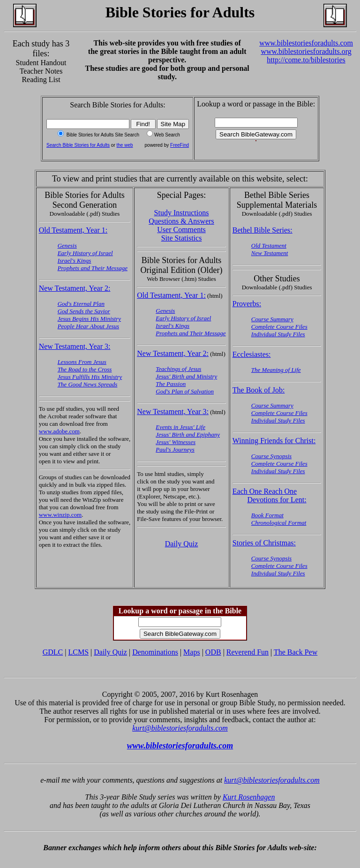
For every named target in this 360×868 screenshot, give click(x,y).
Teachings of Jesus (178, 369)
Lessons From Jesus (82, 362)
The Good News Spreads (88, 384)
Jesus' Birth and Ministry (186, 376)
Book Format (267, 515)
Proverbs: (247, 304)
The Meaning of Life (276, 370)
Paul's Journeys (175, 449)
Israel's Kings (75, 260)
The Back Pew (296, 652)
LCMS (78, 652)
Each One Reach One (265, 491)
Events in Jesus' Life (180, 427)
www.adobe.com (59, 431)
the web (125, 145)
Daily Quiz (182, 544)
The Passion (171, 384)
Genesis (67, 245)
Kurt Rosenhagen (249, 797)
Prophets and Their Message (93, 268)
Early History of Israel (85, 253)
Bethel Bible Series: (262, 230)
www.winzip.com (60, 515)
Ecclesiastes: (252, 354)
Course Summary (272, 319)
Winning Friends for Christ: (274, 441)
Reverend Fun (247, 652)
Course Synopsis (271, 456)
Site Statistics (182, 238)
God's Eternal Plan (81, 304)
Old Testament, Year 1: (73, 230)
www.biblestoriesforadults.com (306, 43)
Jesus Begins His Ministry (89, 319)
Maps (192, 652)
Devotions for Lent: (277, 500)
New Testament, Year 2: (75, 288)
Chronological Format (279, 523)
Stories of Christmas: (264, 543)
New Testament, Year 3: (75, 346)
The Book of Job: (259, 390)
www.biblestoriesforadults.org (306, 51)
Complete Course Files (279, 327)
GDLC (53, 652)
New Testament (270, 253)
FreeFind (180, 145)
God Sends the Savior (84, 311)
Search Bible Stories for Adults (78, 145)
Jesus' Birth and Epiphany (188, 434)
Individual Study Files (278, 334)
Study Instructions (182, 213)
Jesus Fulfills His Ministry (90, 377)
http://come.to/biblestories (306, 60)
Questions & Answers (181, 221)
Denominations (155, 652)
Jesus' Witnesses (176, 442)
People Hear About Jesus (89, 326)
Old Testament (269, 245)
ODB (213, 652)
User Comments (181, 230)
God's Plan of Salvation (185, 391)
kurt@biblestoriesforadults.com (180, 728)
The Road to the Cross (85, 369)
